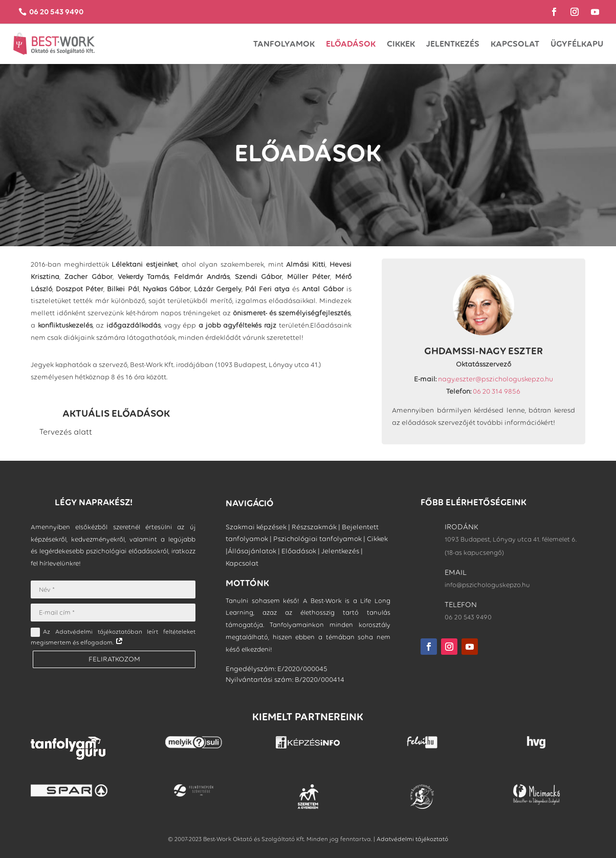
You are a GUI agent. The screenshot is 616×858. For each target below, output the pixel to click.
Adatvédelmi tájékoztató (412, 839)
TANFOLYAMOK (284, 44)
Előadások (351, 44)
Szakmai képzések (256, 527)
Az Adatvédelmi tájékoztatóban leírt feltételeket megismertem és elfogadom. (113, 637)
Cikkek (401, 44)
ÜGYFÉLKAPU (577, 44)
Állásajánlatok (252, 552)
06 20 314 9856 (497, 391)
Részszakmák (314, 527)
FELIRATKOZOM (113, 659)
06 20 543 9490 (57, 12)
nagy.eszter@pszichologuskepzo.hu (496, 379)
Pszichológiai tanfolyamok (317, 539)
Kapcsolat (515, 44)
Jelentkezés (453, 44)
